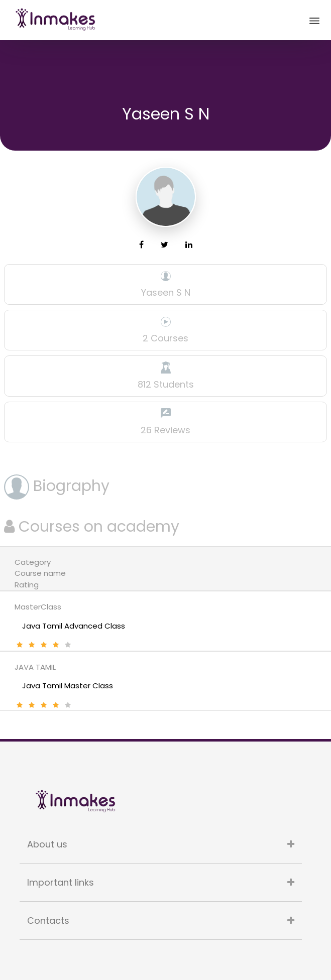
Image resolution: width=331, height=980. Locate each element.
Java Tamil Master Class (68, 686)
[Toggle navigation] (314, 20)
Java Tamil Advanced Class (74, 626)
